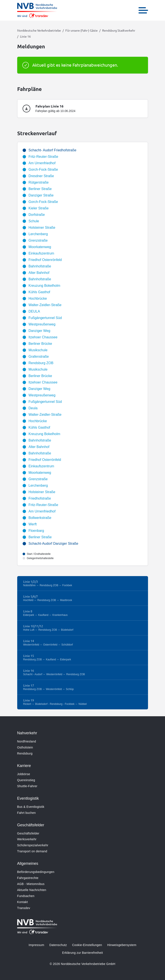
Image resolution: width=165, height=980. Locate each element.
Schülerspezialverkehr (33, 845)
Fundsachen (26, 896)
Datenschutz (58, 945)
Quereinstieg (26, 780)
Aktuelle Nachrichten (32, 890)
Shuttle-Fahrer (27, 786)
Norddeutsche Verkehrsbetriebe (39, 30)
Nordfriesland (27, 741)
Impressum (36, 945)
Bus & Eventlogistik (31, 807)
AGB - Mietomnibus (31, 884)
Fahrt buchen (27, 813)
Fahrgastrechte (28, 878)
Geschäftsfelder (28, 833)
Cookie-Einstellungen (87, 945)
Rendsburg (25, 753)
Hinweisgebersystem (122, 945)
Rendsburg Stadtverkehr (119, 30)
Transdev (24, 908)
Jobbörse (24, 774)
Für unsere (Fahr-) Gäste (82, 30)
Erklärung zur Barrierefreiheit (82, 953)
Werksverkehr (27, 839)
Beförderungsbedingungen (36, 872)
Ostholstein (25, 747)
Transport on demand (32, 851)
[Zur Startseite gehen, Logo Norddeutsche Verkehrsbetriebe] (37, 10)
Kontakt (23, 902)
